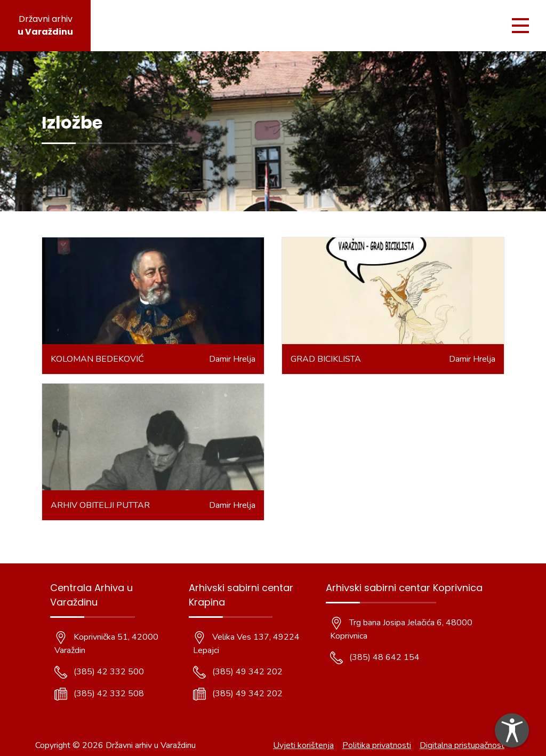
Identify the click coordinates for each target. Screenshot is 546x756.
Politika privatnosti (377, 745)
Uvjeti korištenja (303, 745)
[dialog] (512, 730)
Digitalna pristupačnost (462, 745)
